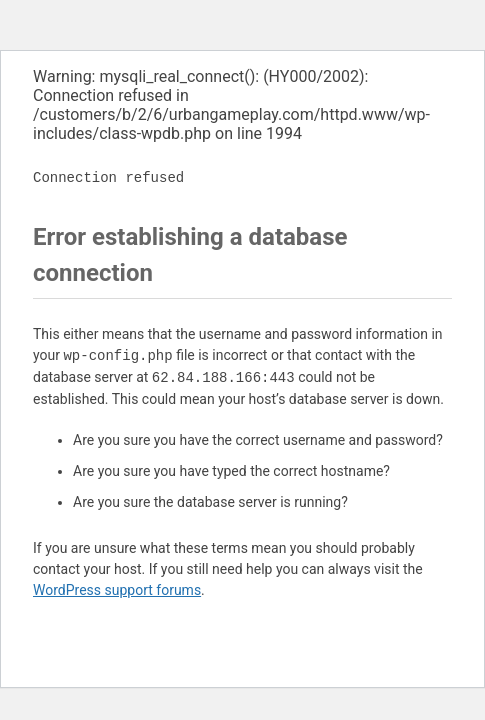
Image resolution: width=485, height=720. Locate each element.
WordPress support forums (117, 590)
